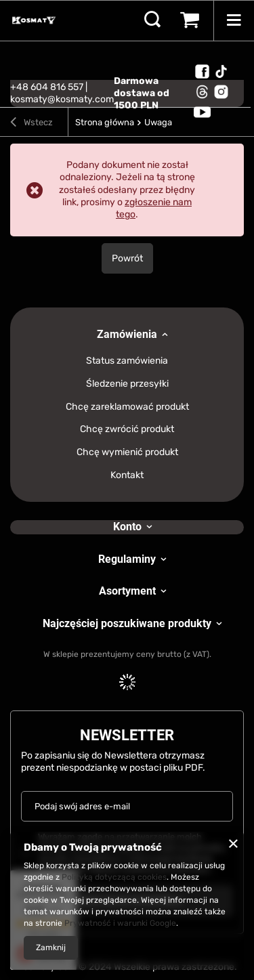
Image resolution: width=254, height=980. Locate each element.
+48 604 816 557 (47, 87)
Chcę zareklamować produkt (127, 407)
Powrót (127, 258)
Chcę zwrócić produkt (127, 429)
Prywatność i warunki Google (120, 923)
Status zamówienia (127, 361)
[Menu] (234, 20)
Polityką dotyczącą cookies (114, 877)
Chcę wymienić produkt (127, 452)
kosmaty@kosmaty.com (62, 99)
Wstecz (31, 124)
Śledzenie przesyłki (127, 384)
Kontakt (127, 475)
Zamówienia (127, 334)
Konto (127, 527)
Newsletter (127, 735)
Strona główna (105, 122)
